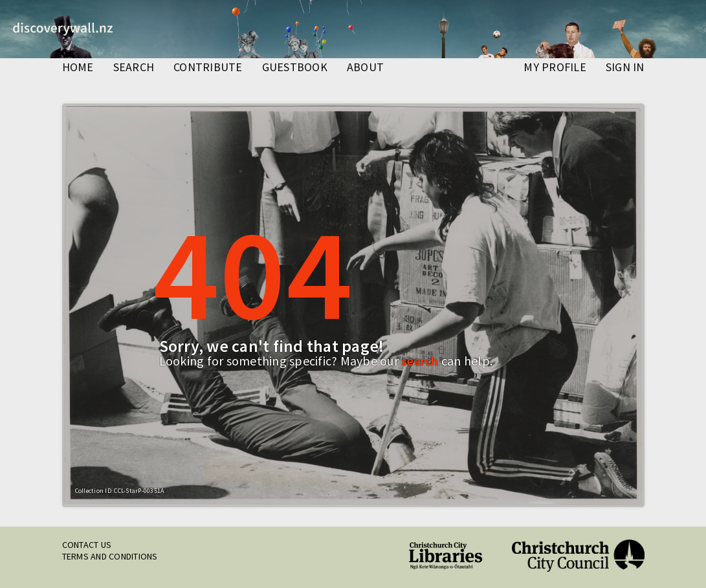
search (134, 68)
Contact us (87, 545)
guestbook (295, 68)
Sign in (625, 68)
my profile (555, 68)
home (78, 68)
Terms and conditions (110, 556)
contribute (208, 68)
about (365, 68)
